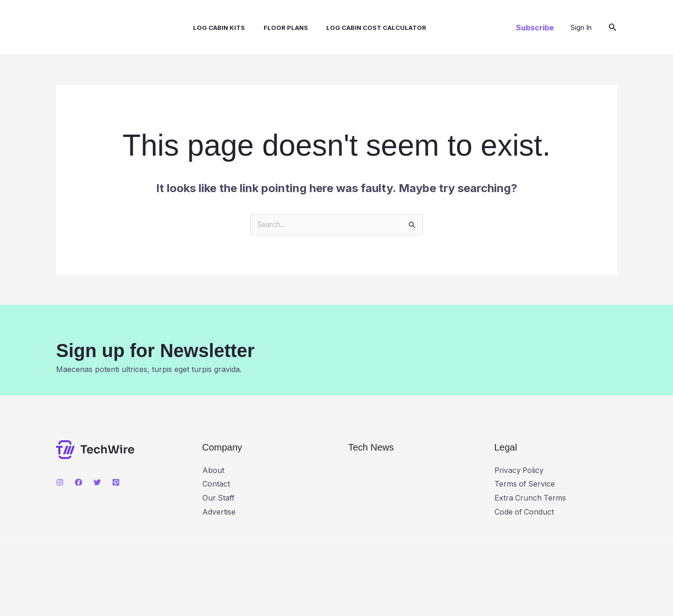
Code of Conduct (525, 512)
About (213, 471)
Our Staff (219, 498)
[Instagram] (60, 483)
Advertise (219, 512)
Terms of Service (525, 484)
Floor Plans (274, 28)
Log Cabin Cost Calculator (361, 28)
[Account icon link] (581, 28)
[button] (535, 28)
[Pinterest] (116, 483)
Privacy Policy (520, 471)
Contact (216, 484)
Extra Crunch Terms (531, 498)
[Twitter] (97, 483)
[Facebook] (79, 483)
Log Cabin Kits (211, 28)
